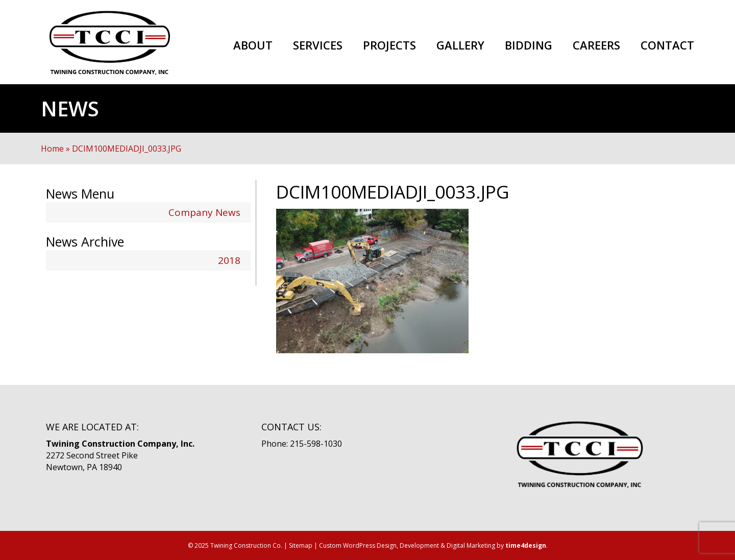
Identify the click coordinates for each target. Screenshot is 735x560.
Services (318, 45)
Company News (204, 212)
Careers (596, 45)
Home (52, 149)
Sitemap (301, 545)
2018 (229, 260)
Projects (389, 45)
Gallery (460, 45)
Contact (667, 45)
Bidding (529, 45)
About (253, 45)
